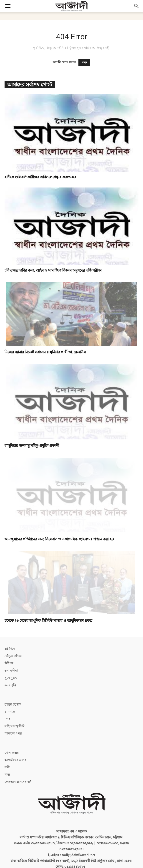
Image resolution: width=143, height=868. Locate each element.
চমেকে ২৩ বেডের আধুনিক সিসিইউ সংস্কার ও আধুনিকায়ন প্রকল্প (48, 621)
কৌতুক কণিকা (13, 656)
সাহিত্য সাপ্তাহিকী (14, 726)
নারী (7, 767)
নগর (7, 719)
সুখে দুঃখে (11, 678)
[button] (8, 6)
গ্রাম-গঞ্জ (10, 712)
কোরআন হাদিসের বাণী (18, 782)
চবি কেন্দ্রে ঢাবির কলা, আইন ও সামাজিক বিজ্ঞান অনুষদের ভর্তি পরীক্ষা (53, 271)
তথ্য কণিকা (11, 671)
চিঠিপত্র (9, 663)
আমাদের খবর (13, 734)
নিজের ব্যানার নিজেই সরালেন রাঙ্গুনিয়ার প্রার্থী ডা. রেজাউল (45, 352)
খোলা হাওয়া (12, 753)
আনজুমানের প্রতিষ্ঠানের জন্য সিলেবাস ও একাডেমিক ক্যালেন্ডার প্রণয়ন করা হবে (60, 539)
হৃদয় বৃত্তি (10, 685)
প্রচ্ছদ (84, 63)
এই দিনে (10, 649)
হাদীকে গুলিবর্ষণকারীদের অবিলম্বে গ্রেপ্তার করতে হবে (40, 177)
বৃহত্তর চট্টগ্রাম (13, 704)
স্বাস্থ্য (7, 775)
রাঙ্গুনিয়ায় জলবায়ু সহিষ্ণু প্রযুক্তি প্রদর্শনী (32, 446)
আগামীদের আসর (15, 760)
